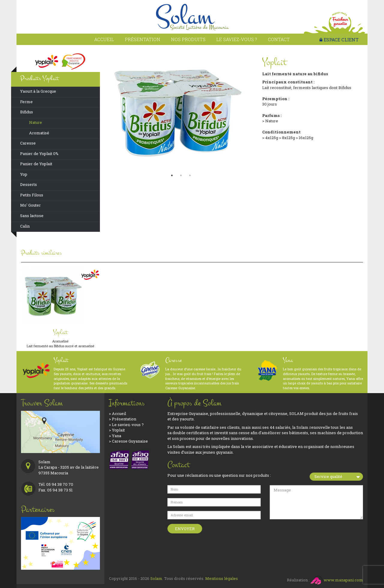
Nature (36, 122)
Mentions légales (222, 578)
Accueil (104, 39)
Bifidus (27, 112)
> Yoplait (117, 430)
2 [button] (181, 175)
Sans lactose (32, 216)
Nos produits (188, 39)
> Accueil (117, 413)
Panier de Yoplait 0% (39, 154)
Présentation (142, 39)
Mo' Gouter (30, 205)
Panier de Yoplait (36, 164)
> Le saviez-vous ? (126, 425)
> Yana (115, 436)
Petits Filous (32, 195)
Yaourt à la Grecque (38, 91)
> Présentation (123, 419)
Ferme (26, 102)
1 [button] (172, 175)
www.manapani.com (337, 580)
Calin (25, 226)
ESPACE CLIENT (339, 40)
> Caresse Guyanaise (128, 441)
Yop (24, 174)
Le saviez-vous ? (237, 39)
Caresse (28, 143)
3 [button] (190, 175)
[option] (181, 111)
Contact (279, 39)
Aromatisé (39, 133)
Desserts (28, 184)
